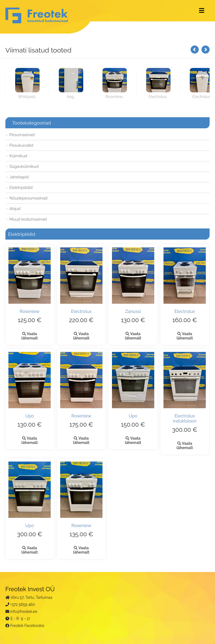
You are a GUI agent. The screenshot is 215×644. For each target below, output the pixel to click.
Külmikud (18, 156)
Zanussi (133, 311)
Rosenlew (29, 311)
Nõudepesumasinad (28, 198)
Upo (30, 416)
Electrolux (81, 311)
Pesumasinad (22, 135)
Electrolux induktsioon (185, 419)
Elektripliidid (21, 188)
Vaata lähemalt (30, 336)
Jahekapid (19, 177)
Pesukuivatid (21, 145)
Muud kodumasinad (28, 219)
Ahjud (15, 209)
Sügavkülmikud (24, 166)
